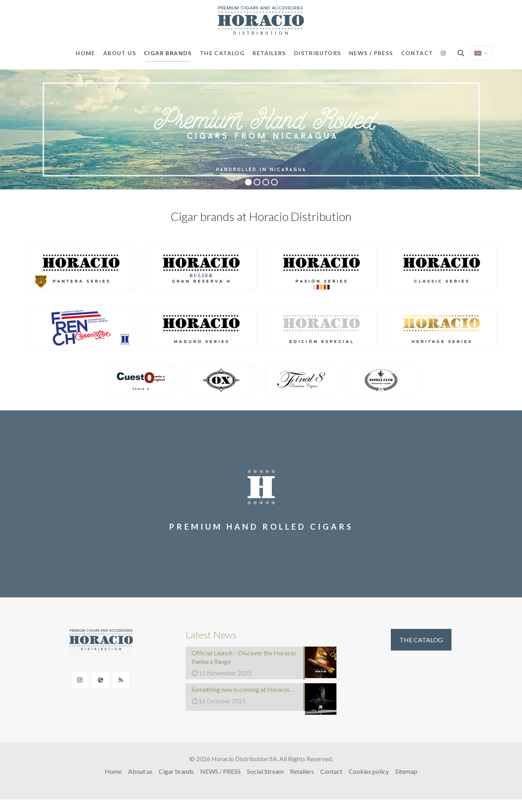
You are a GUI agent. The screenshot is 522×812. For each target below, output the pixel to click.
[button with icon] (80, 680)
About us (140, 771)
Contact (331, 771)
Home (113, 771)
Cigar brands (176, 771)
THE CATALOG (421, 640)
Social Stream (265, 771)
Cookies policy (369, 771)
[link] (81, 267)
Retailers (302, 771)
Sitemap (406, 771)
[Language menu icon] (481, 53)
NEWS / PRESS (220, 771)
